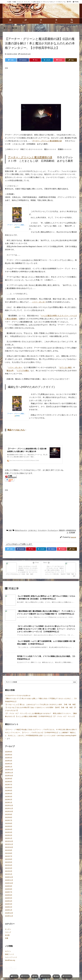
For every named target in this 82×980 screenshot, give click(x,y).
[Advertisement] (43, 85)
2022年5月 (9, 832)
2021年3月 (9, 874)
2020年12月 (9, 883)
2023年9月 (9, 784)
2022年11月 (9, 814)
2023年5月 (9, 796)
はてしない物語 (66, 367)
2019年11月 (9, 922)
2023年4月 (9, 799)
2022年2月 (9, 841)
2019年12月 (9, 919)
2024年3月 (9, 767)
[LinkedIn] (47, 60)
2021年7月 (9, 862)
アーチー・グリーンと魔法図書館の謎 (47, 141)
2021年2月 (9, 877)
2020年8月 (9, 895)
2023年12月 (9, 775)
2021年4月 (9, 871)
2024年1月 (9, 772)
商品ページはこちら (16, 430)
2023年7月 (9, 790)
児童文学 (62, 536)
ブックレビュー (53, 536)
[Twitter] (11, 60)
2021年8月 (9, 859)
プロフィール (62, 2)
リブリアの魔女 (23, 371)
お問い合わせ (37, 2)
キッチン (28, 2)
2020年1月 (9, 916)
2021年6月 (9, 865)
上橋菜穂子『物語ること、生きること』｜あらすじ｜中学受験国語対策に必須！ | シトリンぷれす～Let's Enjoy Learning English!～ (41, 741)
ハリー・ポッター (39, 302)
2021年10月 (9, 853)
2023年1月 (9, 808)
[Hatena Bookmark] (51, 555)
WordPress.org (10, 966)
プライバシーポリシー (49, 2)
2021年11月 (9, 850)
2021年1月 (9, 880)
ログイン (8, 957)
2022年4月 (9, 835)
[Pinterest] (35, 60)
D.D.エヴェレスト (21, 536)
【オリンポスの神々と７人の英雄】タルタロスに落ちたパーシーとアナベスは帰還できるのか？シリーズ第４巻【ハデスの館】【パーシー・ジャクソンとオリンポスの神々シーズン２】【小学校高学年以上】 (46, 635)
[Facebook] (23, 60)
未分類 (7, 941)
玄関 (10, 2)
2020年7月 (9, 898)
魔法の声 (10, 371)
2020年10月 (9, 889)
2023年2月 (9, 805)
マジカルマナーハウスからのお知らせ (18, 701)
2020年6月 (9, 901)
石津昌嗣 (72, 538)
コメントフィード (11, 963)
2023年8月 (9, 787)
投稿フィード (10, 960)
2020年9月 (9, 892)
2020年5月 (9, 904)
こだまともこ (32, 536)
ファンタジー (42, 536)
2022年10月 (9, 817)
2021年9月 (9, 856)
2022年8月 (9, 823)
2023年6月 (9, 793)
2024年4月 (9, 764)
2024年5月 (9, 761)
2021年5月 (9, 868)
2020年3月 (9, 910)
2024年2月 (9, 770)
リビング (21, 2)
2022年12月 (9, 811)
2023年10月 (9, 781)
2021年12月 (9, 847)
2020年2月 (9, 913)
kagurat (73, 543)
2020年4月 (9, 907)
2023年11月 (9, 778)
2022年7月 (9, 826)
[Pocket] (59, 60)
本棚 (14, 2)
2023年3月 (9, 802)
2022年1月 (9, 844)
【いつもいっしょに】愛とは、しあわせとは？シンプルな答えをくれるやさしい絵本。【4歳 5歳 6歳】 (41, 710)
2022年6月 (9, 829)
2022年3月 (9, 838)
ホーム (8, 28)
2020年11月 (9, 886)
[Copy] (71, 60)
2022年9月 (9, 820)
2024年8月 (9, 758)
